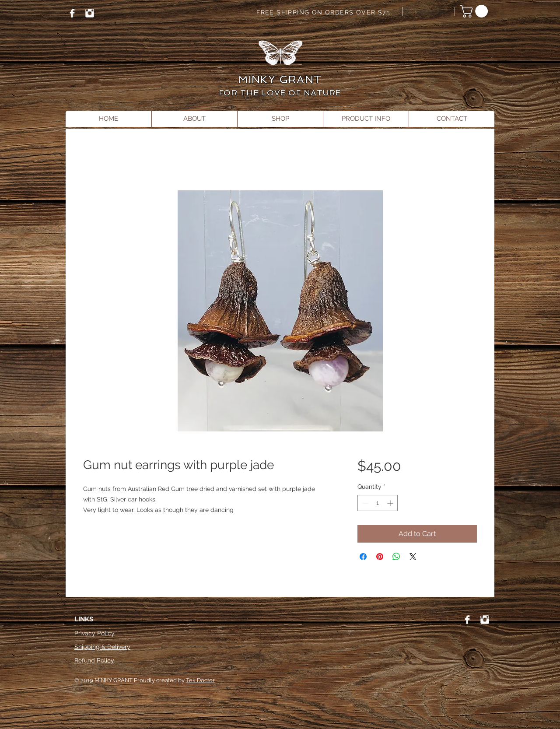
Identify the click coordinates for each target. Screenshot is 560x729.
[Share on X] (413, 557)
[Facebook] (72, 13)
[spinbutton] (378, 503)
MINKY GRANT (280, 79)
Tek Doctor (200, 680)
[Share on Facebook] (363, 557)
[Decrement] (364, 503)
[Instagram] (90, 13)
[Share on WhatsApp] (396, 557)
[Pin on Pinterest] (380, 557)
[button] (475, 11)
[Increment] (391, 503)
